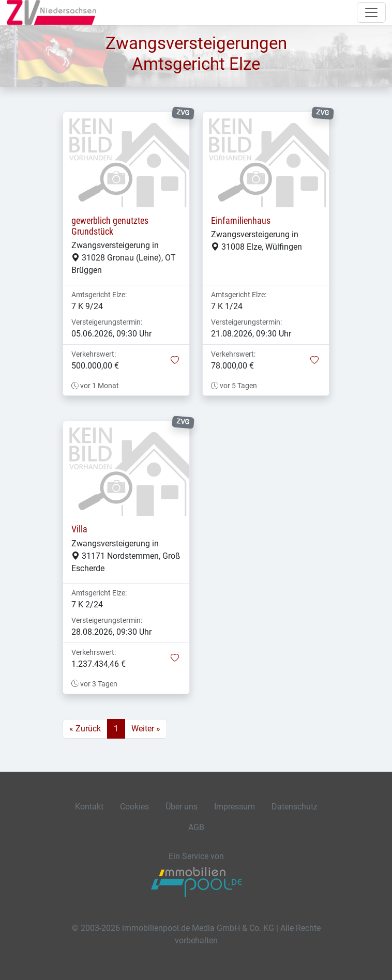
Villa (79, 529)
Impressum (235, 807)
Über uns (182, 807)
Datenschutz (295, 807)
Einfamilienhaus (241, 221)
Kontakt (89, 807)
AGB (196, 827)
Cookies (134, 807)
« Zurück (85, 729)
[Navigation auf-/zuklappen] (371, 12)
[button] (175, 361)
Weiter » (146, 729)
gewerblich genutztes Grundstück (110, 226)
